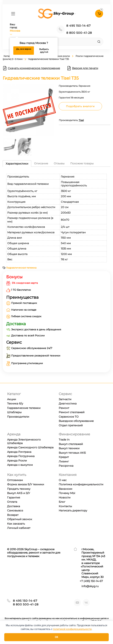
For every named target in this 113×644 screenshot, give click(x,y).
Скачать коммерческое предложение (31, 68)
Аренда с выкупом (20, 465)
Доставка (14, 506)
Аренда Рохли (17, 461)
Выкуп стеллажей (71, 444)
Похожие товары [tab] (82, 163)
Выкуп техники (69, 448)
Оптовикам (15, 480)
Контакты (65, 506)
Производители (18, 417)
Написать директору (73, 510)
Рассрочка (66, 466)
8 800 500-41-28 (79, 33)
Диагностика (68, 403)
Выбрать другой (44, 51)
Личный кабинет (19, 528)
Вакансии (65, 489)
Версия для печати (82, 68)
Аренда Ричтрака (19, 452)
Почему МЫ (67, 493)
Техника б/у (15, 403)
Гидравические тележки (24, 408)
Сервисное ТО (69, 417)
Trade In (64, 440)
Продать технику (19, 489)
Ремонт (64, 408)
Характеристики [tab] (17, 164)
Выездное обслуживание (76, 421)
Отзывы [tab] (59, 163)
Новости (65, 497)
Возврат (13, 515)
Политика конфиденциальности (81, 484)
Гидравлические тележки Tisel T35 (49, 59)
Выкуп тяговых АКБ (72, 453)
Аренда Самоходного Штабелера (30, 447)
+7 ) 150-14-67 (91, 581)
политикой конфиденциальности (72, 629)
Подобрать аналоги (80, 106)
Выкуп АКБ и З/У (19, 493)
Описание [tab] (41, 163)
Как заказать (16, 524)
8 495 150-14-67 (78, 26)
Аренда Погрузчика (21, 456)
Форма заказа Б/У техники (26, 484)
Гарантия (14, 497)
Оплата (12, 502)
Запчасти (65, 399)
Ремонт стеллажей (72, 412)
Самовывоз (15, 510)
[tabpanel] (56, 216)
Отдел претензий (71, 425)
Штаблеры (14, 412)
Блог (62, 502)
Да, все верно (24, 49)
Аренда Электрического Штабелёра (24, 441)
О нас (63, 480)
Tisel (81, 120)
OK (56, 637)
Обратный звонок (20, 519)
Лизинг (64, 461)
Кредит (64, 457)
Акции (12, 399)
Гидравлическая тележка (21, 268)
